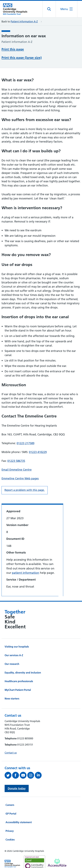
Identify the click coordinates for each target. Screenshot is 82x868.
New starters (12, 699)
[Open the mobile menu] (67, 9)
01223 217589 (26, 443)
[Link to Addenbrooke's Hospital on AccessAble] (57, 863)
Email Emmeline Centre (17, 470)
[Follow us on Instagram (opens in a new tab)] (31, 775)
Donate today (17, 788)
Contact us (11, 753)
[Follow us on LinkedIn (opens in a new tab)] (39, 775)
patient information (26, 573)
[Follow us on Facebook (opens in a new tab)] (16, 775)
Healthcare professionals (19, 681)
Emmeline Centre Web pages (20, 478)
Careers (10, 805)
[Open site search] (49, 9)
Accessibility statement (19, 822)
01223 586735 (16, 461)
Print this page (13, 49)
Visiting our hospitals (17, 647)
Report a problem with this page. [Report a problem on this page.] (25, 490)
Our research (12, 664)
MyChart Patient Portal (18, 690)
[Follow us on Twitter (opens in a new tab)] (8, 775)
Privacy (10, 831)
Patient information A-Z (24, 21)
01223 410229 (38, 452)
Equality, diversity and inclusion (23, 673)
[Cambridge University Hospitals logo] (17, 9)
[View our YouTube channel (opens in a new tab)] (24, 775)
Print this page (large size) (22, 58)
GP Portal (11, 814)
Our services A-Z (14, 655)
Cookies (10, 840)
